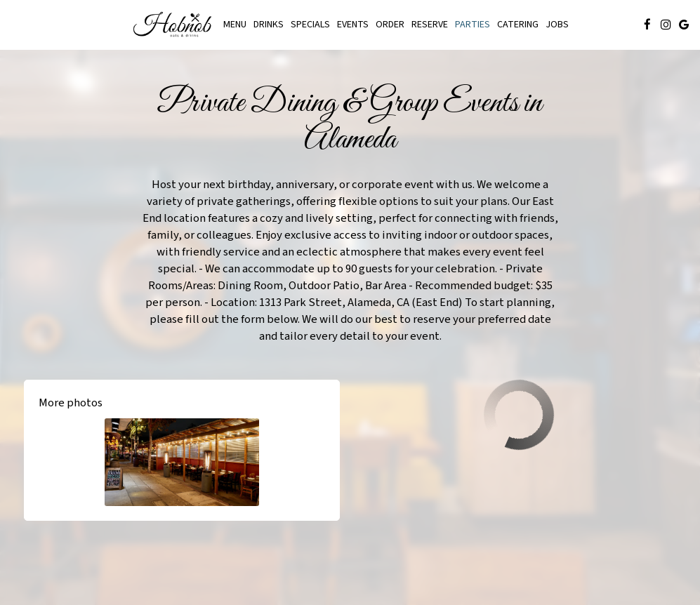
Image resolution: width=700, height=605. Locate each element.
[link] (174, 25)
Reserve (430, 25)
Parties (473, 25)
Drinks (269, 25)
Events (353, 25)
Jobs (557, 25)
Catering (518, 25)
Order (390, 25)
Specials (310, 25)
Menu (235, 25)
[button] (182, 462)
